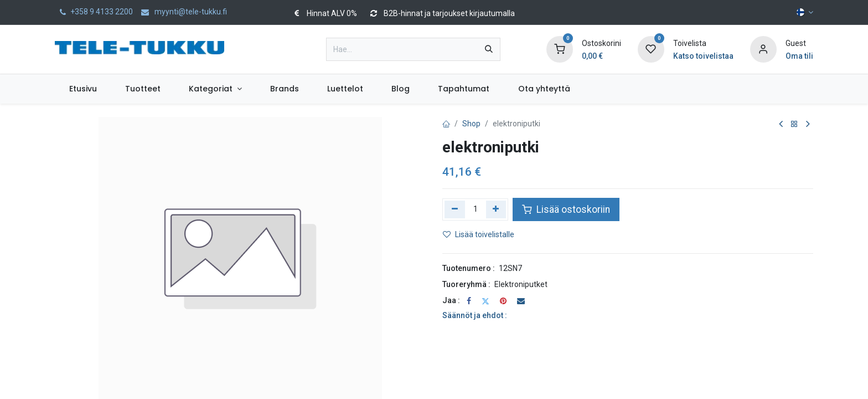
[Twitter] (485, 301)
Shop (471, 124)
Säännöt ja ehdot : (475, 315)
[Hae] (489, 49)
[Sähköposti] (521, 301)
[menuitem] (83, 89)
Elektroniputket (521, 284)
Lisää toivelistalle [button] (479, 234)
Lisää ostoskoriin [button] (566, 209)
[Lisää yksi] (496, 209)
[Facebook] (469, 301)
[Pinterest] (503, 301)
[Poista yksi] (455, 209)
